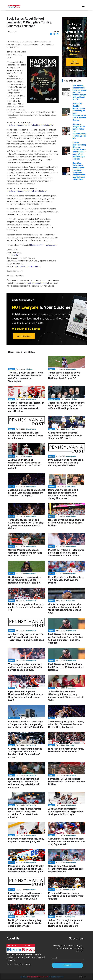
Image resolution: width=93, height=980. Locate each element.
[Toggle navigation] (83, 7)
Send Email (16, 255)
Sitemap (28, 964)
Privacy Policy (18, 964)
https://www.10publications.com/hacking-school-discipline (30, 125)
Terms (9, 964)
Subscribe (67, 965)
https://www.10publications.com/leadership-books (27, 191)
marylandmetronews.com (38, 977)
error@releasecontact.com (37, 283)
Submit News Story (74, 62)
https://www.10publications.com (43, 245)
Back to (82, 977)
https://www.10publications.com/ (27, 266)
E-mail (54, 958)
